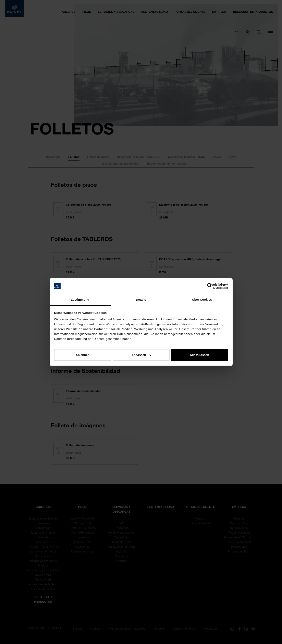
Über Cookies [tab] (202, 300)
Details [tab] (141, 300)
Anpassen (141, 355)
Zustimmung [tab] (80, 300)
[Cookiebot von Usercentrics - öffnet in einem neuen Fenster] (210, 286)
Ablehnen (83, 355)
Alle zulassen (199, 355)
